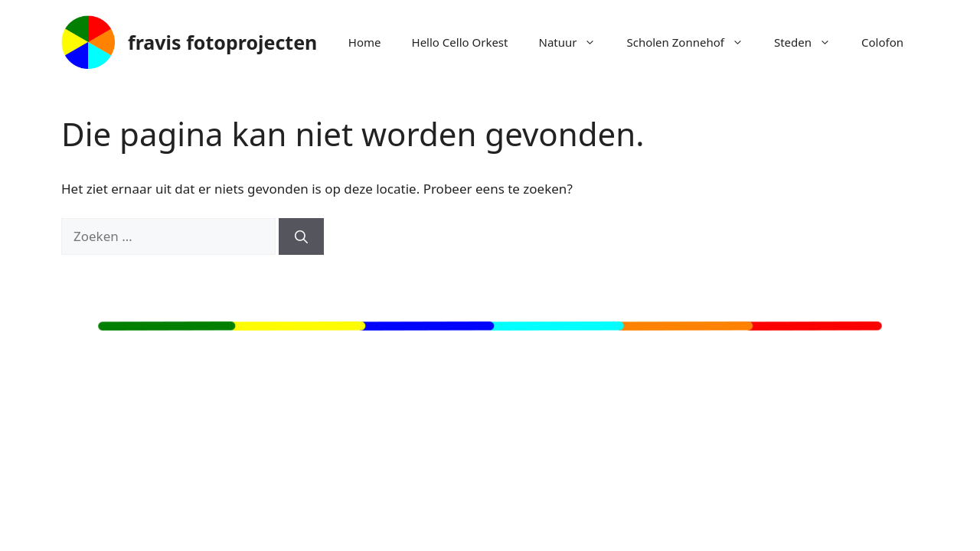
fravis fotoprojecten (222, 42)
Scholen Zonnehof (692, 42)
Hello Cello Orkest (460, 42)
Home (365, 42)
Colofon (882, 42)
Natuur (575, 42)
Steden (810, 42)
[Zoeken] (301, 236)
